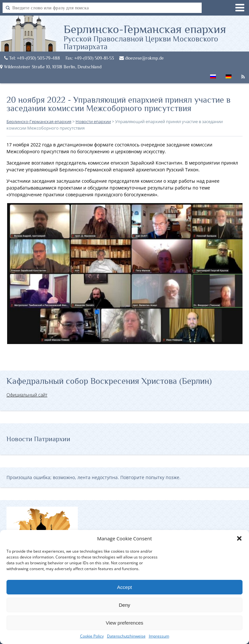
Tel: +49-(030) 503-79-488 (32, 58)
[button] (239, 538)
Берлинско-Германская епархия (156, 37)
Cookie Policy (92, 636)
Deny (124, 605)
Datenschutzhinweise (126, 636)
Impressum (159, 636)
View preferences (124, 623)
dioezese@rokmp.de (142, 58)
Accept (124, 587)
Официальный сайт (27, 395)
